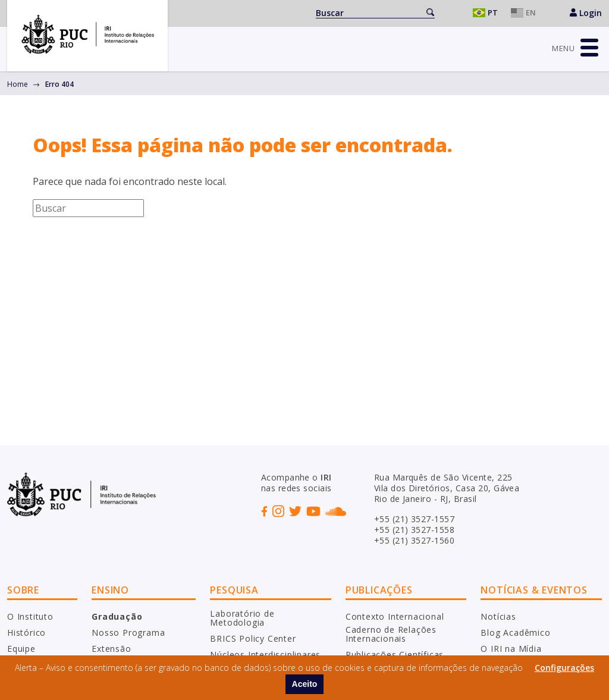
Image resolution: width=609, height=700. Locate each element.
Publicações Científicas (395, 655)
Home (18, 84)
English (526, 13)
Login (586, 13)
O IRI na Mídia (511, 649)
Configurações (564, 668)
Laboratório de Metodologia (242, 618)
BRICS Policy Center (253, 638)
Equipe (21, 649)
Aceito (305, 684)
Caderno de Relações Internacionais (391, 634)
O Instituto (30, 616)
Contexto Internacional (395, 616)
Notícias (498, 616)
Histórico (26, 632)
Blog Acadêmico (515, 632)
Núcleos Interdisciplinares (265, 655)
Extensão (111, 649)
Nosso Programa (128, 632)
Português (488, 13)
